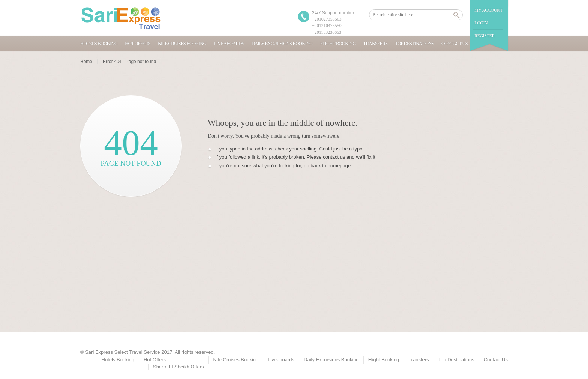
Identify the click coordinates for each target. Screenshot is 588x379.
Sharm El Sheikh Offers (178, 367)
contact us (334, 157)
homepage (339, 166)
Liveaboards (229, 43)
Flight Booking (338, 43)
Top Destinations (414, 43)
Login (481, 23)
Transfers (376, 43)
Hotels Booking (99, 43)
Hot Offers (137, 43)
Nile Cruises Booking (182, 43)
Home (86, 62)
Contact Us (454, 43)
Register (484, 36)
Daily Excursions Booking (282, 43)
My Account (488, 10)
